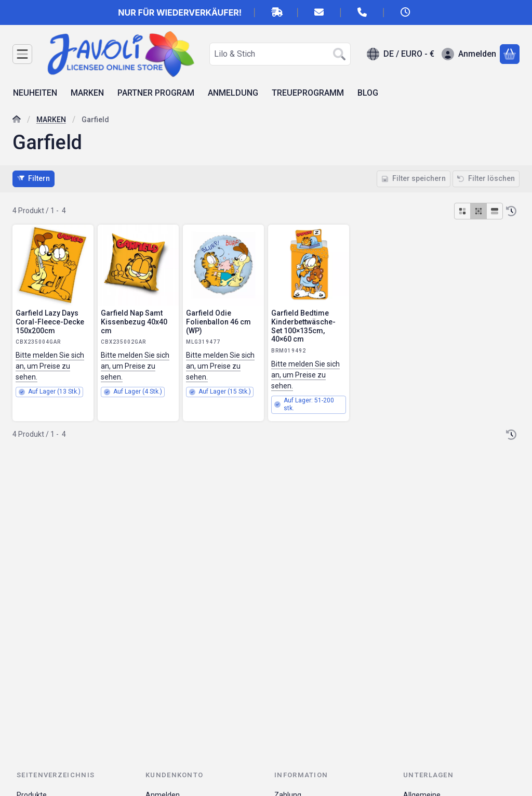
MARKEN (51, 120)
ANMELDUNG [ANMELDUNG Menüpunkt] (233, 93)
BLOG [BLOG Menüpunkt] (368, 93)
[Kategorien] (22, 54)
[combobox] (280, 54)
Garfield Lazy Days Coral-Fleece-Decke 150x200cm (50, 322)
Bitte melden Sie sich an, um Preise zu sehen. (50, 366)
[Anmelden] (469, 54)
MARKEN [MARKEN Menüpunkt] (87, 93)
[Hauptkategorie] (17, 120)
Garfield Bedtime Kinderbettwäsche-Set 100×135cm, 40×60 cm (303, 326)
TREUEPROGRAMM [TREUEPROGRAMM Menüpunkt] (308, 93)
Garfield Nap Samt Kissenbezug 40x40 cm (134, 322)
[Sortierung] (511, 211)
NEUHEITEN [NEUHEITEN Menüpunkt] (35, 93)
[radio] (462, 211)
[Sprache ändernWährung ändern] (401, 54)
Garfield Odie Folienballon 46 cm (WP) (218, 322)
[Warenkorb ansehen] (510, 54)
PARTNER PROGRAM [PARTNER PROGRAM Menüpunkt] (156, 93)
